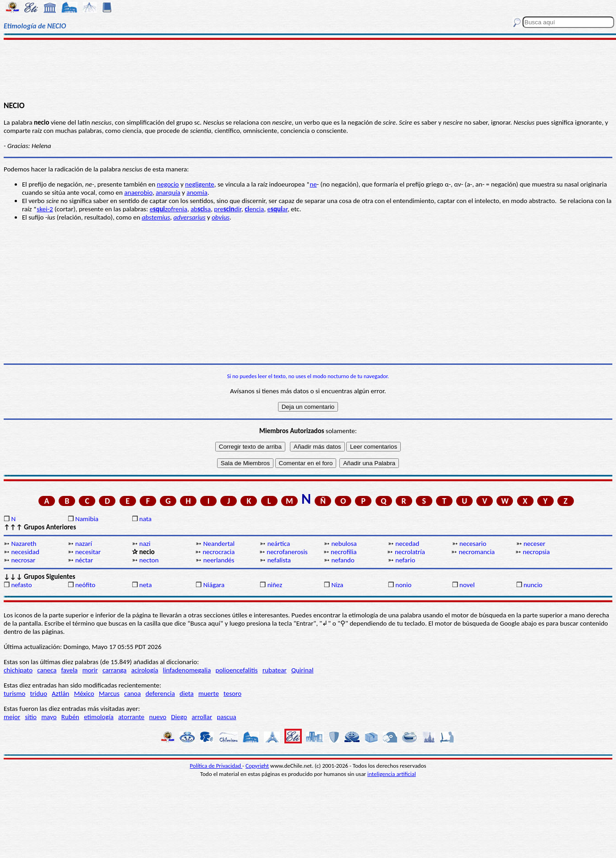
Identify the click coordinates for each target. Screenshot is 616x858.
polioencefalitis (237, 670)
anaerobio (138, 192)
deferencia (160, 693)
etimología (99, 717)
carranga (115, 670)
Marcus (109, 693)
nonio (403, 585)
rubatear (275, 670)
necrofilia (344, 552)
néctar (84, 560)
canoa (132, 693)
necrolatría (410, 552)
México (84, 693)
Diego (179, 717)
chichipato (18, 670)
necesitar (88, 552)
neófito (85, 585)
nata (145, 519)
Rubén (70, 717)
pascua (226, 717)
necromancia (477, 552)
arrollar (202, 717)
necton (149, 560)
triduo (39, 693)
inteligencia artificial (392, 774)
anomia (197, 192)
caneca (47, 670)
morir (90, 670)
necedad (407, 544)
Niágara (214, 585)
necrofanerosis (287, 552)
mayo (49, 717)
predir (228, 209)
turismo (14, 693)
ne (313, 184)
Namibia (87, 519)
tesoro (232, 693)
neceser (534, 544)
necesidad (25, 552)
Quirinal (303, 670)
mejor (12, 717)
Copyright (257, 766)
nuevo (158, 717)
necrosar (23, 560)
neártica (279, 544)
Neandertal (219, 544)
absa (201, 209)
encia (254, 209)
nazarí (84, 544)
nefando (343, 560)
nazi (145, 544)
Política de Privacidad (216, 766)
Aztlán (60, 693)
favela (70, 670)
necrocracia (218, 552)
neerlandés (219, 560)
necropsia (537, 552)
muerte (209, 693)
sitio (31, 717)
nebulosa (344, 544)
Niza (337, 585)
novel (467, 585)
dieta (187, 693)
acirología (144, 670)
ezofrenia (169, 209)
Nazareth (24, 544)
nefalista (279, 560)
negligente (200, 184)
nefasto (21, 585)
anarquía (168, 192)
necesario (473, 544)
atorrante (131, 717)
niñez (275, 585)
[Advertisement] (308, 70)
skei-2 (45, 209)
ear (278, 209)
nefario (405, 560)
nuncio (533, 585)
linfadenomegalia (187, 670)
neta (145, 585)
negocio (168, 184)
